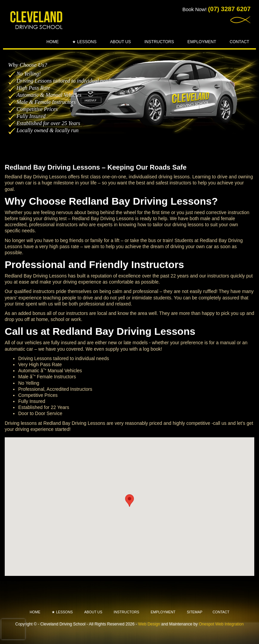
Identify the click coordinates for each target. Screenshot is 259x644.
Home (53, 42)
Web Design (149, 624)
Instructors (159, 42)
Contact (239, 42)
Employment (202, 42)
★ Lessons (84, 42)
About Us (120, 42)
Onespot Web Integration (221, 624)
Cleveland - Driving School (37, 21)
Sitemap (195, 612)
